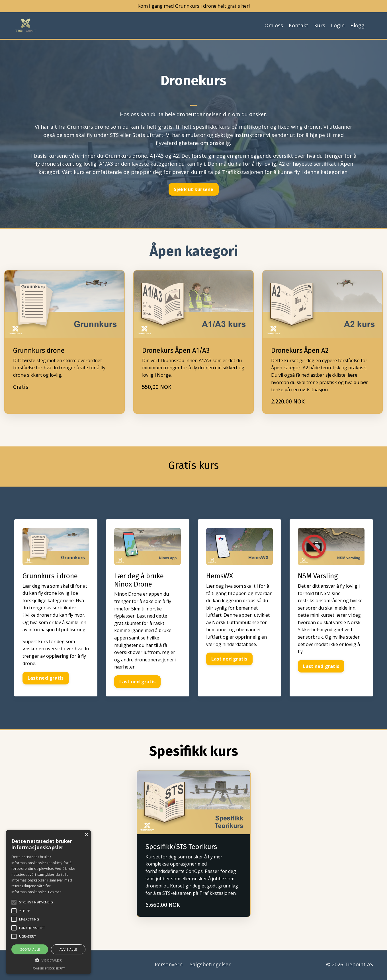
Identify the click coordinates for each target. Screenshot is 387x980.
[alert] (48, 902)
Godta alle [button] (30, 949)
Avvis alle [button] (68, 949)
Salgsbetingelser (210, 966)
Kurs (320, 26)
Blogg (357, 26)
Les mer (55, 892)
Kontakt (299, 26)
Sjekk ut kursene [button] (194, 190)
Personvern (169, 966)
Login (338, 26)
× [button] (86, 835)
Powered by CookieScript (49, 968)
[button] (48, 960)
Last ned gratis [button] (46, 679)
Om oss (274, 26)
